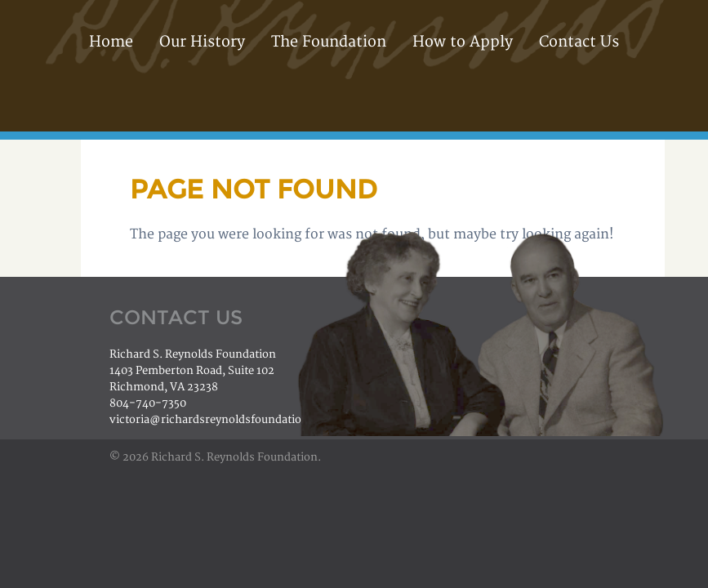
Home (111, 42)
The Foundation (329, 42)
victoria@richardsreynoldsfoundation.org (220, 420)
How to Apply (463, 42)
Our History (202, 42)
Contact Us (579, 42)
